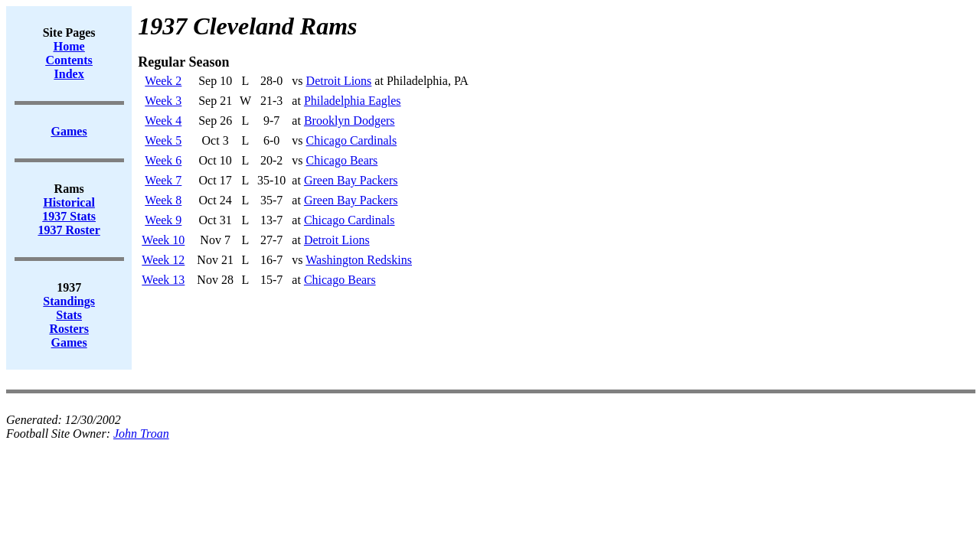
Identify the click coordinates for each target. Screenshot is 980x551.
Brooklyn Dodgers (350, 121)
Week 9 (163, 220)
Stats (69, 315)
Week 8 (163, 200)
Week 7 (163, 180)
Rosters (69, 329)
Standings (69, 301)
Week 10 (163, 240)
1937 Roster (69, 230)
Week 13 (163, 280)
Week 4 (163, 121)
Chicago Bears (342, 160)
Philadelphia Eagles (353, 101)
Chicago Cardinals (352, 140)
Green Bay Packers (351, 180)
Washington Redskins (359, 260)
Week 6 (163, 160)
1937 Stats (69, 216)
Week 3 (163, 101)
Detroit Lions (339, 81)
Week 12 (163, 260)
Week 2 (163, 81)
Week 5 (163, 140)
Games (69, 342)
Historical (69, 202)
